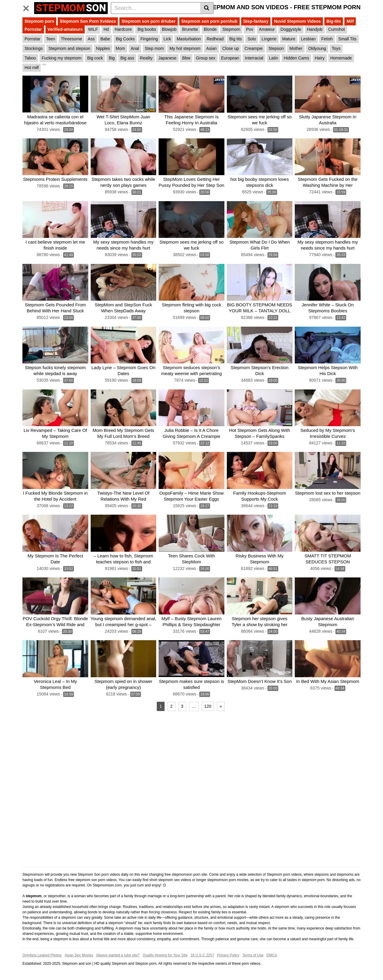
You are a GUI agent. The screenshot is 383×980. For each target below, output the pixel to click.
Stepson (276, 48)
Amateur (267, 29)
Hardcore (123, 29)
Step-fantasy (256, 21)
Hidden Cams (296, 58)
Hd (106, 29)
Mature (289, 39)
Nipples (103, 48)
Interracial (254, 58)
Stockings (34, 48)
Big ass (127, 58)
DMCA (272, 955)
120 (208, 706)
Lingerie (269, 39)
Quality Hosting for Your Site (165, 955)
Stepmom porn (39, 21)
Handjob (315, 29)
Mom (120, 48)
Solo (252, 39)
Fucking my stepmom (61, 58)
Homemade (341, 58)
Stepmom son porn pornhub (209, 21)
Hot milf (32, 68)
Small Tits (348, 39)
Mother (296, 48)
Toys (336, 48)
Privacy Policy (228, 955)
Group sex (206, 58)
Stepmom (231, 29)
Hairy (320, 58)
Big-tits (334, 21)
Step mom (154, 48)
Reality (146, 58)
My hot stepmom (185, 48)
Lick (167, 39)
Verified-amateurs (65, 29)
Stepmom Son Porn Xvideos (88, 21)
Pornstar (33, 29)
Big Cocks (125, 39)
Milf (350, 21)
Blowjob (169, 29)
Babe (105, 39)
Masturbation (189, 39)
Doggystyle (291, 29)
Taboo (30, 58)
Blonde (210, 29)
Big (112, 58)
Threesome (71, 39)
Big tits (235, 39)
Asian (211, 48)
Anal (135, 48)
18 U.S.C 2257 (202, 955)
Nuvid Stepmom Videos (297, 21)
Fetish (327, 39)
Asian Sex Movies (79, 955)
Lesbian (308, 39)
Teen (51, 39)
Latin (273, 58)
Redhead (215, 39)
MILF (93, 29)
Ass (91, 39)
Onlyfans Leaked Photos (42, 955)
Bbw (186, 58)
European (230, 58)
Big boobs (147, 29)
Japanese (167, 58)
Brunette (190, 29)
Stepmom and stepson (69, 48)
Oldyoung (317, 48)
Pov (250, 29)
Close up (231, 48)
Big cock (95, 58)
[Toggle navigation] (28, 7)
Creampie (254, 48)
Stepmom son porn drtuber (148, 21)
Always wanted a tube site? (118, 955)
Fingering (149, 39)
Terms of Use (253, 955)
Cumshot (337, 29)
